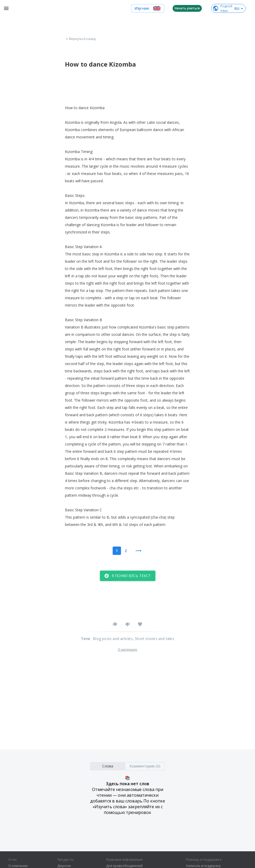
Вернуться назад (80, 39)
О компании (18, 866)
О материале (127, 650)
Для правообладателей (124, 866)
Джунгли (64, 866)
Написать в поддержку (203, 866)
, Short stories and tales (153, 639)
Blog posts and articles (113, 639)
